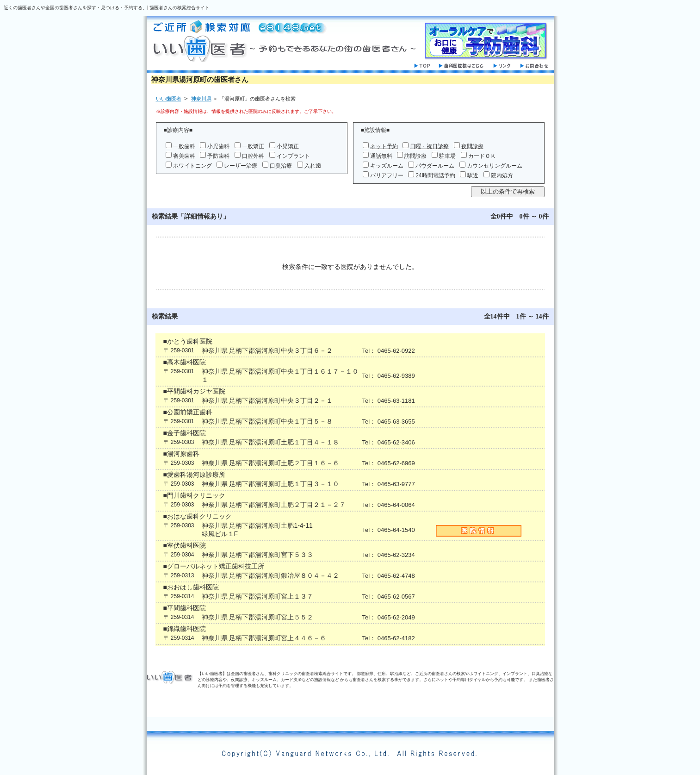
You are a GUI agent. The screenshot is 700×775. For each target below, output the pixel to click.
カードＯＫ (482, 156)
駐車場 (447, 156)
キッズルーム (387, 166)
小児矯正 (288, 146)
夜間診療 (472, 146)
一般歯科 (184, 146)
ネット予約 (384, 146)
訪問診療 (415, 156)
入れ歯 (313, 166)
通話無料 (381, 156)
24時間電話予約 (435, 175)
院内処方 (502, 175)
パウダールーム (435, 166)
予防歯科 (218, 156)
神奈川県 (201, 99)
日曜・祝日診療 (429, 146)
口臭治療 (281, 166)
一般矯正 (253, 146)
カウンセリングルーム (495, 166)
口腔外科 (253, 156)
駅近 (473, 175)
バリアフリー (387, 175)
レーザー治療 (241, 166)
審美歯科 (184, 156)
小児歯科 (218, 146)
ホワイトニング (192, 166)
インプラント (293, 156)
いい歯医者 (169, 99)
